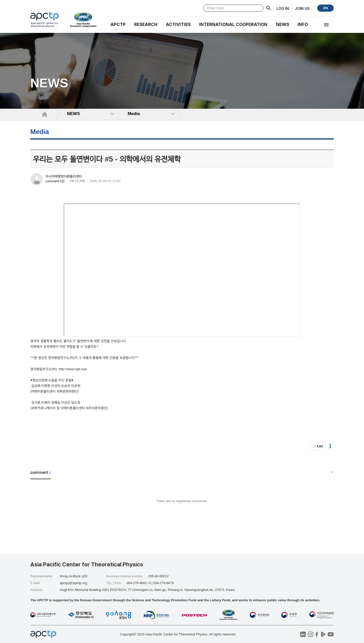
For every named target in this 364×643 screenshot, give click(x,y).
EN (326, 8)
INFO (303, 25)
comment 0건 (55, 181)
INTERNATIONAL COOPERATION (233, 25)
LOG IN (283, 8)
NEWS (283, 25)
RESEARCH (146, 25)
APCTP (118, 25)
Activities (178, 25)
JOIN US (302, 8)
